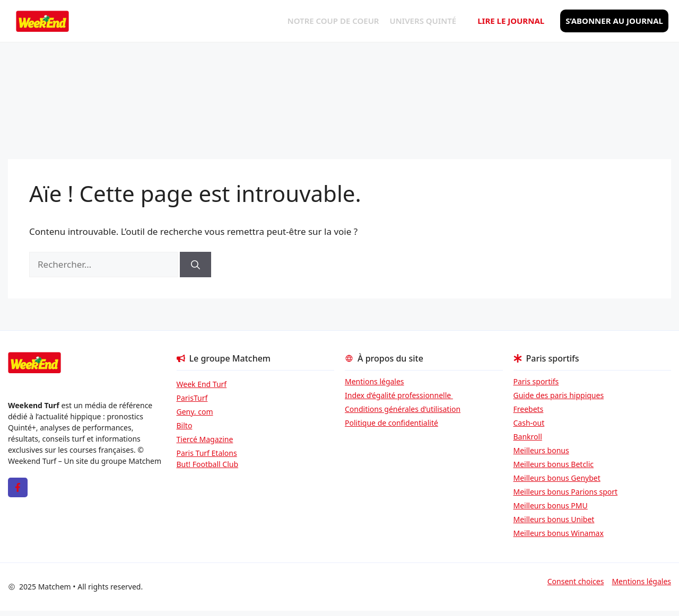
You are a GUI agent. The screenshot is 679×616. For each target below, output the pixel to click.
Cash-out (529, 423)
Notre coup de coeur (333, 21)
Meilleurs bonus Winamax (559, 533)
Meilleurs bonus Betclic (554, 464)
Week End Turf (202, 384)
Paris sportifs (536, 381)
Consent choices (576, 581)
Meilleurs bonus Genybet (557, 478)
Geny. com (195, 412)
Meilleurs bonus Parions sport (566, 492)
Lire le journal (511, 21)
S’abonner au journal (614, 21)
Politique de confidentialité (391, 423)
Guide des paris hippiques (559, 395)
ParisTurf (192, 398)
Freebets (529, 409)
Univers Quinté (423, 21)
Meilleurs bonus (541, 450)
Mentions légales (375, 381)
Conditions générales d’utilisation (403, 409)
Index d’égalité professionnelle (399, 395)
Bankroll (528, 437)
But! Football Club (208, 464)
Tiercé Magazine (205, 439)
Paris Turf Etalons (207, 453)
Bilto (185, 425)
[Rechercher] (195, 265)
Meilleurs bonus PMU (551, 505)
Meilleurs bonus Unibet (554, 519)
